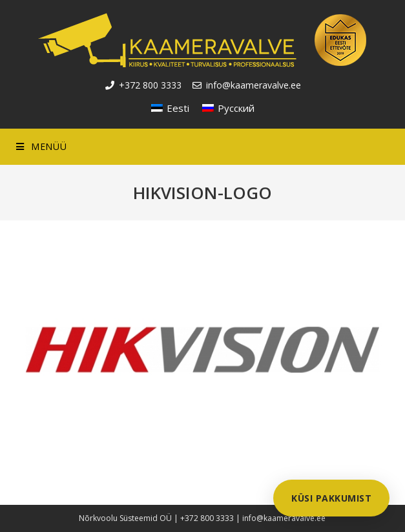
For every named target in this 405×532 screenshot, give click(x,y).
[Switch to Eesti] (170, 108)
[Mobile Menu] (41, 147)
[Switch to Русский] (228, 108)
